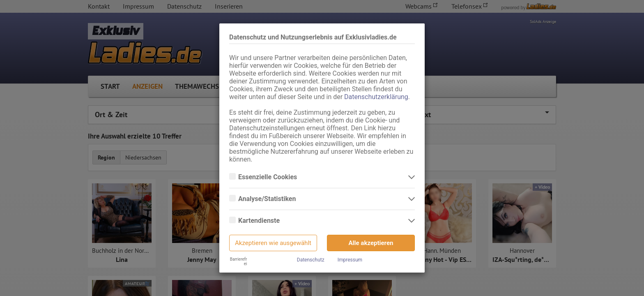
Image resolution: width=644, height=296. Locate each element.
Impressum (350, 260)
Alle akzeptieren (371, 243)
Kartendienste (260, 221)
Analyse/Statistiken (268, 199)
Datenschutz (311, 260)
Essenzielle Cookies (268, 177)
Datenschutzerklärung (376, 97)
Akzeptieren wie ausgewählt (273, 243)
